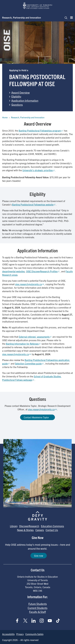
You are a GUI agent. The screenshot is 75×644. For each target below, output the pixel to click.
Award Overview (21, 92)
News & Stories (25, 530)
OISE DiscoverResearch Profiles (43, 271)
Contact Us (52, 530)
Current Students (37, 608)
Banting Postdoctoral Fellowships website (34, 205)
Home (5, 117)
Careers (40, 530)
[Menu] (71, 18)
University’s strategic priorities (39, 170)
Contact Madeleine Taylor (37, 417)
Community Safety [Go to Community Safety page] (34, 634)
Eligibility (16, 96)
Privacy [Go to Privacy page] (20, 634)
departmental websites (13, 271)
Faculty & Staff (37, 612)
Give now (39, 556)
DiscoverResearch (29, 526)
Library (14, 526)
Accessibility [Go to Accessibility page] (8, 634)
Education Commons (52, 526)
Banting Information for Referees (23, 344)
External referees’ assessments (35, 337)
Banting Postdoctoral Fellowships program (41, 131)
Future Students (38, 604)
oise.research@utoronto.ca (30, 284)
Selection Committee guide (29, 363)
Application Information (25, 101)
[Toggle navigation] (65, 18)
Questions (17, 105)
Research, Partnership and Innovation (22, 18)
